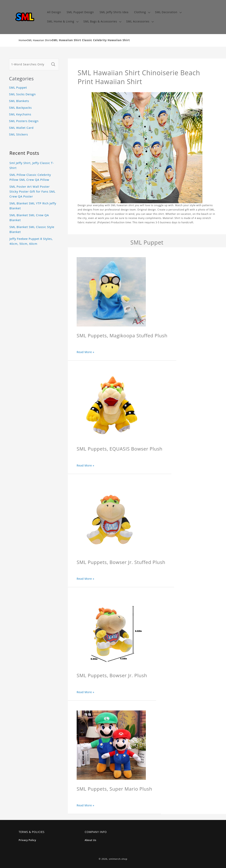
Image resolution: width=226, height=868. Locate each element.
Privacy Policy (27, 840)
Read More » (85, 352)
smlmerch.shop (118, 859)
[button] (142, 12)
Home (22, 40)
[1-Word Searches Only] (29, 64)
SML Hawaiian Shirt (39, 40)
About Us (90, 840)
